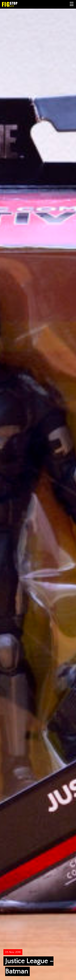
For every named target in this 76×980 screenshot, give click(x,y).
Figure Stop (15, 4)
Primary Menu (72, 4)
